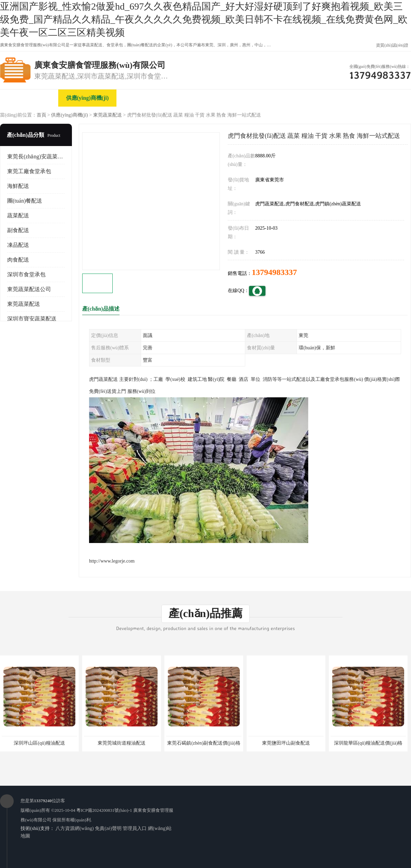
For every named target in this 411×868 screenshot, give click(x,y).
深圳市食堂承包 (26, 274)
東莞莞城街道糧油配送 (122, 743)
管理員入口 (135, 828)
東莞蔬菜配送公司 (29, 289)
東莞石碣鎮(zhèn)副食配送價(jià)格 (204, 743)
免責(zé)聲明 (108, 828)
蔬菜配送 (18, 215)
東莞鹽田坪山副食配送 (286, 743)
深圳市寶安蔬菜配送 (32, 319)
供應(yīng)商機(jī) (87, 98)
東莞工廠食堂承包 (29, 171)
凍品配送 (18, 245)
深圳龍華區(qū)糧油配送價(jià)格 (368, 743)
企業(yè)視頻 (146, 98)
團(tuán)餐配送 (25, 201)
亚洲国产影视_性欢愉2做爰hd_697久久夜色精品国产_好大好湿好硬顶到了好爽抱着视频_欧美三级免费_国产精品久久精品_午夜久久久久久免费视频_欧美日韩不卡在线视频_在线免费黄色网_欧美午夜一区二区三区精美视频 (204, 19)
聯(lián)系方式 (378, 98)
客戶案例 (320, 98)
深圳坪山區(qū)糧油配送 (39, 743)
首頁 (41, 115)
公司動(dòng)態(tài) (262, 98)
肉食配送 (18, 260)
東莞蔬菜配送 (108, 115)
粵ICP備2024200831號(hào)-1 (104, 810)
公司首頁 (29, 98)
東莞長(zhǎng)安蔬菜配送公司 (43, 156)
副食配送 (18, 230)
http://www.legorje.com (112, 561)
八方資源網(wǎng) (74, 828)
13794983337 (274, 272)
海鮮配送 (18, 186)
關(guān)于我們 (204, 98)
